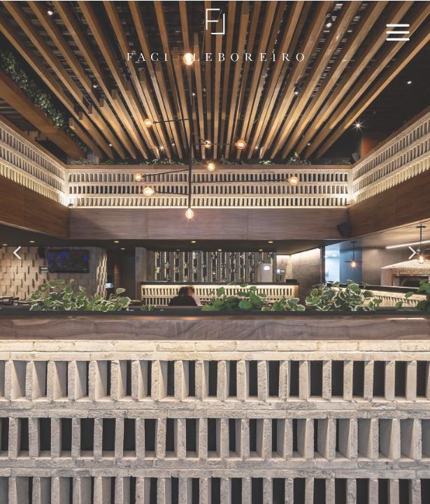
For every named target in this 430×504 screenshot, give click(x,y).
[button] (18, 253)
